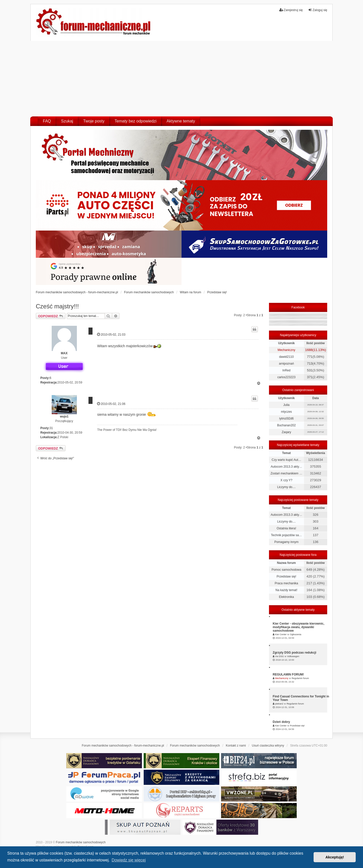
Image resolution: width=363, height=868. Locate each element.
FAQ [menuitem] (47, 121)
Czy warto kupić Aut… (286, 460)
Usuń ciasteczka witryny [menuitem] (268, 746)
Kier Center (281, 634)
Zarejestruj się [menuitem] (291, 10)
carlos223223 (286, 377)
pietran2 (279, 704)
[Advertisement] (181, 79)
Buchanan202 (286, 425)
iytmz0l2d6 (286, 419)
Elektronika (286, 597)
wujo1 (64, 416)
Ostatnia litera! (286, 528)
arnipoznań (286, 364)
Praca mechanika (286, 583)
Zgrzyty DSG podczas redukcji (295, 653)
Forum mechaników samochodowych (81, 842)
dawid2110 (286, 357)
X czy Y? (286, 480)
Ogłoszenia (296, 634)
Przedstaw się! (286, 576)
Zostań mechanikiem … (286, 473)
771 (310, 357)
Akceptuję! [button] (335, 857)
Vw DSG (279, 656)
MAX (64, 353)
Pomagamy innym (286, 542)
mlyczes (286, 412)
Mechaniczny (286, 350)
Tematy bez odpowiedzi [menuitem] (136, 121)
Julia (286, 405)
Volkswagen (293, 656)
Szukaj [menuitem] (67, 121)
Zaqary (286, 432)
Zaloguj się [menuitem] (318, 10)
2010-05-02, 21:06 (111, 404)
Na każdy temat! (286, 590)
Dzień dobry (281, 722)
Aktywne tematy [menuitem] (181, 121)
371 (310, 377)
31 (51, 428)
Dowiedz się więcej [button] (129, 860)
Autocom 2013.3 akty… (286, 467)
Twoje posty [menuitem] (94, 121)
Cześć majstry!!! (57, 306)
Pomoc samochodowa (286, 570)
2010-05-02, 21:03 (111, 334)
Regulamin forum (300, 678)
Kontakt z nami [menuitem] (236, 746)
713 (310, 363)
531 (310, 370)
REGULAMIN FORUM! (288, 674)
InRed (286, 370)
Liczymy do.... (286, 487)
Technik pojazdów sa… (286, 535)
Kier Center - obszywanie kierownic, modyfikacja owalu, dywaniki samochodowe (299, 627)
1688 (309, 350)
